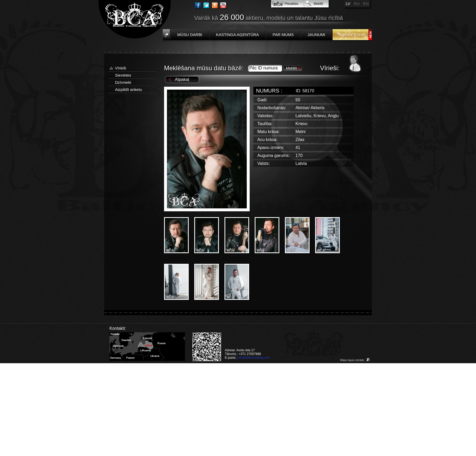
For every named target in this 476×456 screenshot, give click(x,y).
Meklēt (318, 4)
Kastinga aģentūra (237, 35)
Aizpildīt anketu (129, 89)
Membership (352, 35)
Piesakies (291, 4)
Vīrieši (121, 68)
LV (348, 4)
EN (366, 4)
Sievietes (123, 75)
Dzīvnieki (123, 82)
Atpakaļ (182, 79)
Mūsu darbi (190, 35)
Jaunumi (316, 35)
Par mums (283, 35)
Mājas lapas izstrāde (355, 360)
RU (357, 4)
